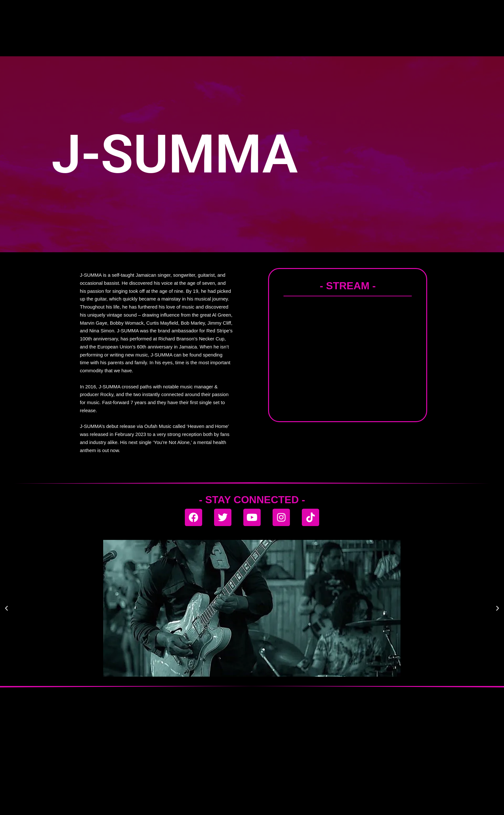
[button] (6, 608)
